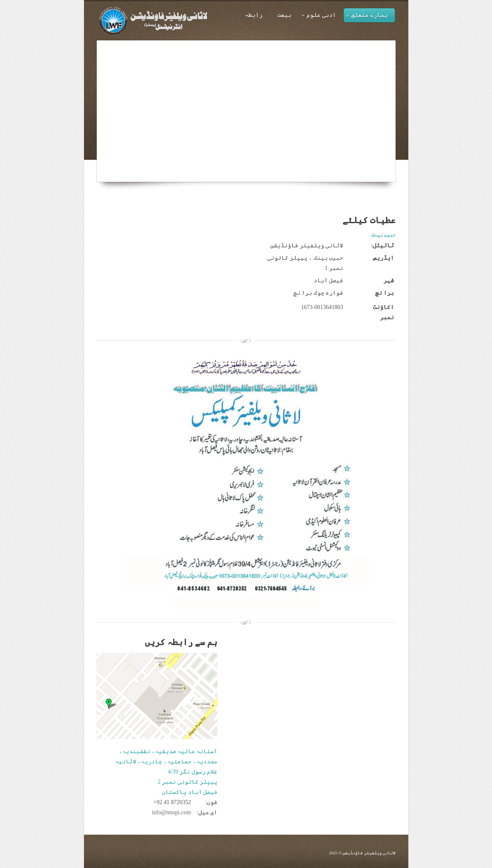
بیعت (285, 15)
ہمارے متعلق (367, 15)
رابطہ (254, 15)
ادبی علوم (319, 15)
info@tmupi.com (171, 812)
